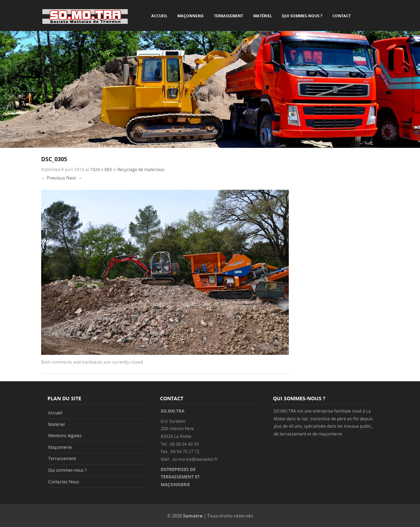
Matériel (263, 16)
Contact (342, 16)
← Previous (53, 178)
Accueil (159, 16)
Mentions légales (65, 435)
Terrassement (228, 16)
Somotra (193, 516)
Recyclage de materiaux (141, 169)
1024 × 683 (101, 169)
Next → (74, 178)
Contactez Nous (64, 482)
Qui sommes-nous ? (302, 16)
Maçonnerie (190, 16)
